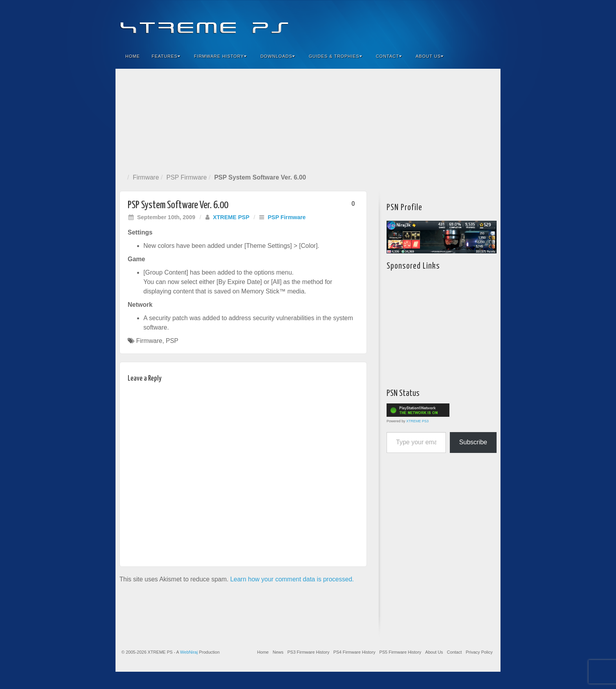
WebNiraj (189, 652)
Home (133, 56)
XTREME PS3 (417, 421)
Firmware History (220, 56)
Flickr (457, 23)
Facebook (436, 23)
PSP (172, 341)
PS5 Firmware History (400, 652)
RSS (489, 23)
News (278, 652)
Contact (389, 56)
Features (166, 56)
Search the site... (489, 56)
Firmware (146, 177)
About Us (430, 56)
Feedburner (447, 23)
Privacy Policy (479, 652)
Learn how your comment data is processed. (292, 579)
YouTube (479, 23)
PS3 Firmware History (308, 652)
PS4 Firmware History (354, 652)
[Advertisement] (308, 119)
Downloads (278, 56)
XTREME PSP (231, 217)
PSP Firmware (186, 177)
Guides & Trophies (335, 56)
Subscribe (473, 442)
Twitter (468, 23)
